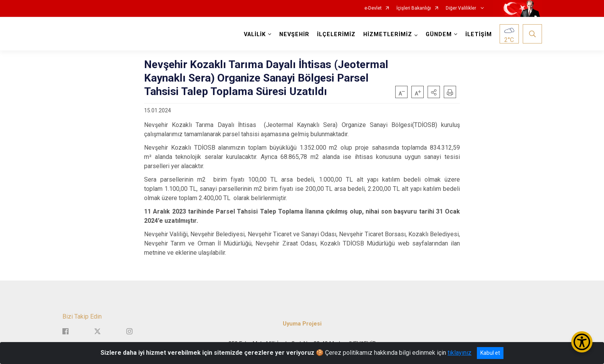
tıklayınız (460, 353)
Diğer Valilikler (461, 8)
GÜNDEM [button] (439, 34)
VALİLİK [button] (255, 34)
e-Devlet (373, 8)
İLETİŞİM (479, 34)
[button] (434, 92)
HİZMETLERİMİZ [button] (388, 34)
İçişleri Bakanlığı (414, 8)
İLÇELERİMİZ (336, 34)
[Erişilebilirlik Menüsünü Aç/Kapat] (582, 342)
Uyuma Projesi (302, 324)
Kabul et (490, 353)
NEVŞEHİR (294, 34)
